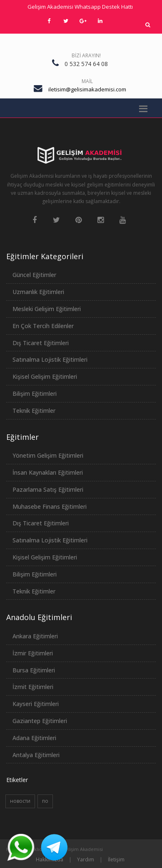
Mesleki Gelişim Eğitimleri (47, 309)
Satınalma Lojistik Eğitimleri (50, 359)
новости (20, 801)
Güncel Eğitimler (34, 275)
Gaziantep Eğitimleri (40, 721)
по (45, 801)
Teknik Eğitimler (34, 411)
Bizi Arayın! (86, 55)
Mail (87, 81)
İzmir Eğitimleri (33, 653)
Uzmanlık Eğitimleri (38, 292)
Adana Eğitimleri (34, 738)
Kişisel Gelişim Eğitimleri (45, 376)
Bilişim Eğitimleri (35, 394)
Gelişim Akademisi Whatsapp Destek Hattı (80, 7)
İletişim (116, 859)
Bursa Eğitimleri (34, 670)
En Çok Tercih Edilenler (43, 326)
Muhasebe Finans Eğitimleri (50, 506)
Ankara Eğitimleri (35, 636)
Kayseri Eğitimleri (36, 704)
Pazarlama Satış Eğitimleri (48, 489)
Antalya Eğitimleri (36, 755)
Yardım (86, 859)
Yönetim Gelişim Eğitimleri (48, 455)
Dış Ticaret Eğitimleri (41, 343)
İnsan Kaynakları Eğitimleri (48, 472)
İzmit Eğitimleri (33, 687)
